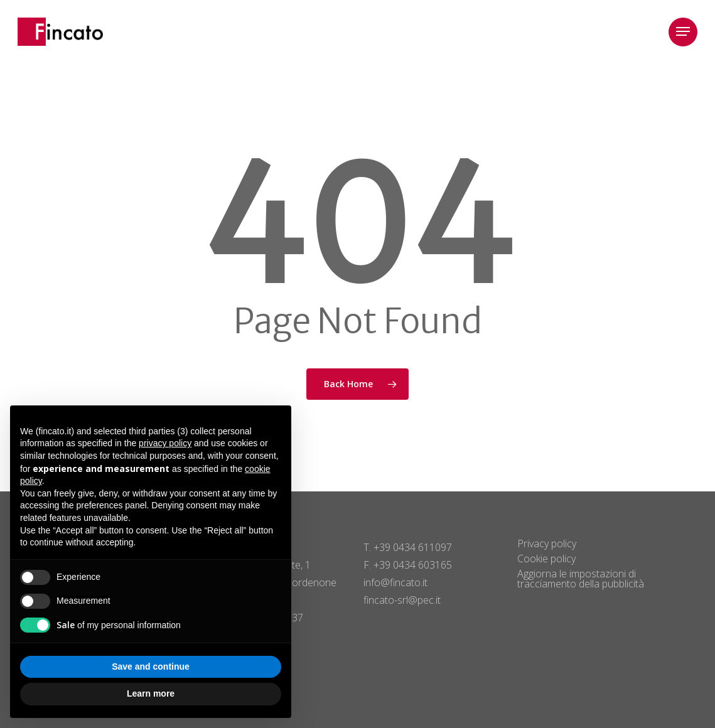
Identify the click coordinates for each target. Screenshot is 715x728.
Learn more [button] (151, 693)
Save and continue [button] (151, 666)
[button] (683, 32)
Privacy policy (547, 543)
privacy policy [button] (165, 443)
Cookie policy (546, 559)
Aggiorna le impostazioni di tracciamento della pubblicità (581, 579)
